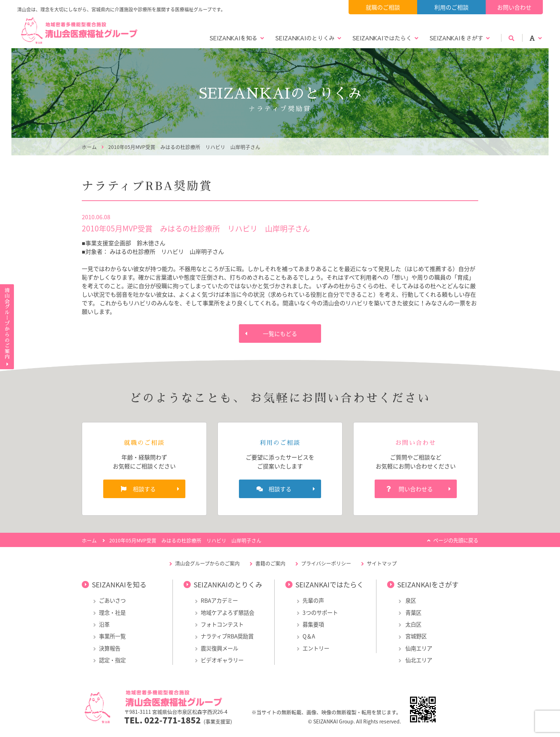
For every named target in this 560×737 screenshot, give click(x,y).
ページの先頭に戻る (456, 540)
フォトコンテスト (222, 624)
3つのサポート (320, 613)
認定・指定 (112, 660)
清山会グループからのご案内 (207, 563)
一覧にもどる (280, 334)
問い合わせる (416, 489)
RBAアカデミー (219, 600)
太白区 (413, 624)
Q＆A (309, 636)
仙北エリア (418, 660)
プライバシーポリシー (326, 563)
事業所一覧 (112, 636)
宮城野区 (416, 636)
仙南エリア (418, 648)
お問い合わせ (514, 7)
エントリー (316, 648)
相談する (144, 489)
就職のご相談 (383, 7)
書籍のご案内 (270, 563)
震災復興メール (219, 648)
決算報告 (110, 648)
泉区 (410, 600)
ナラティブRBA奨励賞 (227, 636)
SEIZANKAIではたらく (382, 38)
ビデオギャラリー (222, 660)
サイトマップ (382, 563)
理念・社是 (112, 613)
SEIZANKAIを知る (234, 38)
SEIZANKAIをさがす (456, 38)
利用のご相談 (451, 7)
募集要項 (313, 624)
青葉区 (413, 613)
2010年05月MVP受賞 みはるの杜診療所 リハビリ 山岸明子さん (184, 147)
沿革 (104, 624)
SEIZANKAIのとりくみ (305, 38)
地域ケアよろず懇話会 (227, 613)
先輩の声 (313, 600)
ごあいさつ (112, 600)
